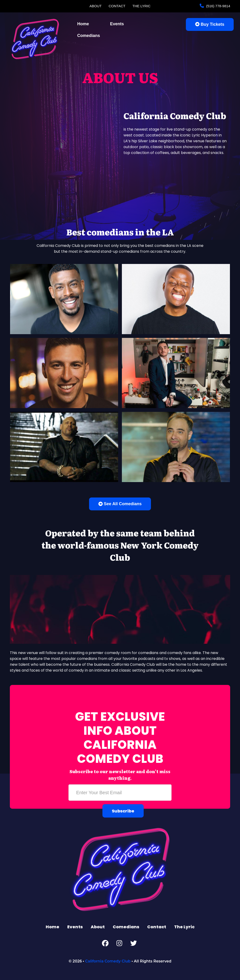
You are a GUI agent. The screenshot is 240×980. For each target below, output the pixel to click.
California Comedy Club (108, 961)
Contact (117, 6)
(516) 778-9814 (218, 6)
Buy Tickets (210, 24)
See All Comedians (120, 504)
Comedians (89, 36)
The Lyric (141, 6)
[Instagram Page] (119, 944)
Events (117, 24)
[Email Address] (120, 793)
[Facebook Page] (105, 944)
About (96, 6)
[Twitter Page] (134, 944)
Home (83, 24)
